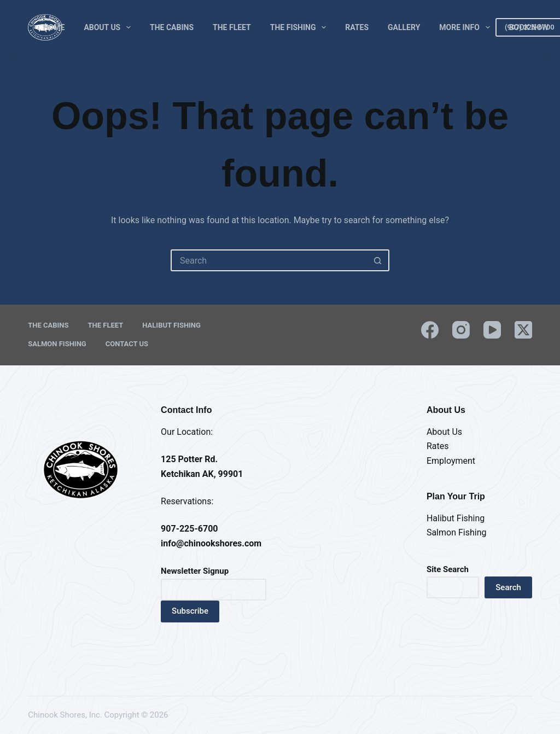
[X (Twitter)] (523, 330)
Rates (357, 27)
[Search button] (377, 260)
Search (508, 587)
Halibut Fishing (171, 325)
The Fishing (301, 27)
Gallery (404, 27)
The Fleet (232, 27)
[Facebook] (430, 330)
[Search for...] (269, 260)
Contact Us (127, 344)
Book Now (529, 27)
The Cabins (172, 27)
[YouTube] (492, 330)
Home (54, 27)
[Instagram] (461, 330)
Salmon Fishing (57, 344)
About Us (109, 27)
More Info (466, 27)
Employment (451, 461)
